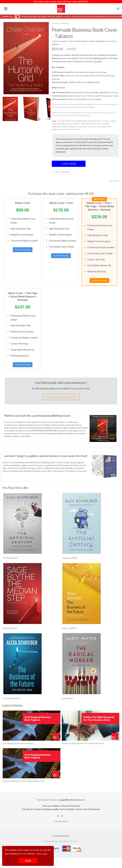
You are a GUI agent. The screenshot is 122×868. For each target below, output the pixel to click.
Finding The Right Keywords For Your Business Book (83, 754)
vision (98, 124)
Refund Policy (74, 816)
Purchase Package (23, 254)
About (29, 819)
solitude (91, 121)
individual (66, 127)
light (85, 121)
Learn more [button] (42, 854)
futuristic (76, 124)
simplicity (106, 124)
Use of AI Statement (92, 819)
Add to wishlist (62, 172)
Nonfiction (56, 23)
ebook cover (66, 129)
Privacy (64, 816)
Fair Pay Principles (67, 819)
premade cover (85, 127)
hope (54, 124)
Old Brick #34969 (10, 638)
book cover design (99, 127)
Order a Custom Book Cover (61, 407)
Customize (69, 164)
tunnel (93, 124)
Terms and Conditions (51, 816)
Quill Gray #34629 (10, 568)
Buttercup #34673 (69, 638)
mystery (112, 121)
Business (66, 23)
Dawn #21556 (67, 709)
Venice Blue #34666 (11, 709)
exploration (56, 127)
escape (105, 121)
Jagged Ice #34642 (70, 568)
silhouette (61, 124)
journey (98, 121)
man (73, 121)
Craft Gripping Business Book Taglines (18, 754)
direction (74, 127)
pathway (79, 121)
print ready (77, 129)
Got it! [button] (28, 861)
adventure (85, 124)
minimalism (65, 121)
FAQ (24, 819)
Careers (79, 819)
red (58, 121)
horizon (69, 124)
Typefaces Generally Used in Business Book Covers (24, 791)
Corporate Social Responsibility (46, 819)
